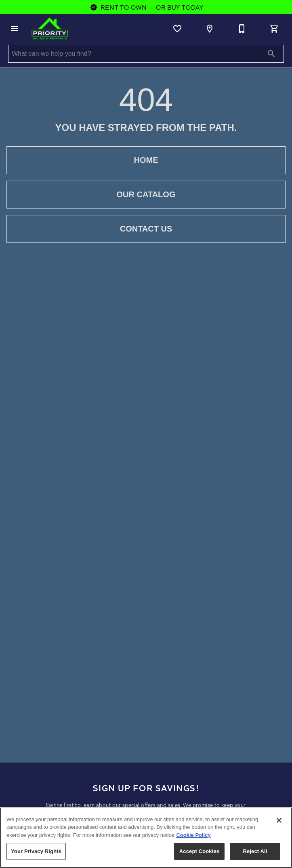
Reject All (255, 851)
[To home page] (50, 29)
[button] (15, 29)
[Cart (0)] (274, 29)
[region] (146, 838)
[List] (177, 29)
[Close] (279, 820)
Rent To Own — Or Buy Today (146, 7)
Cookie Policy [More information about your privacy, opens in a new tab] (193, 835)
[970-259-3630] (242, 29)
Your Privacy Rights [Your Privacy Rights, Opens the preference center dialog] (36, 851)
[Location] (210, 29)
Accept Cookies (199, 851)
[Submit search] (271, 54)
